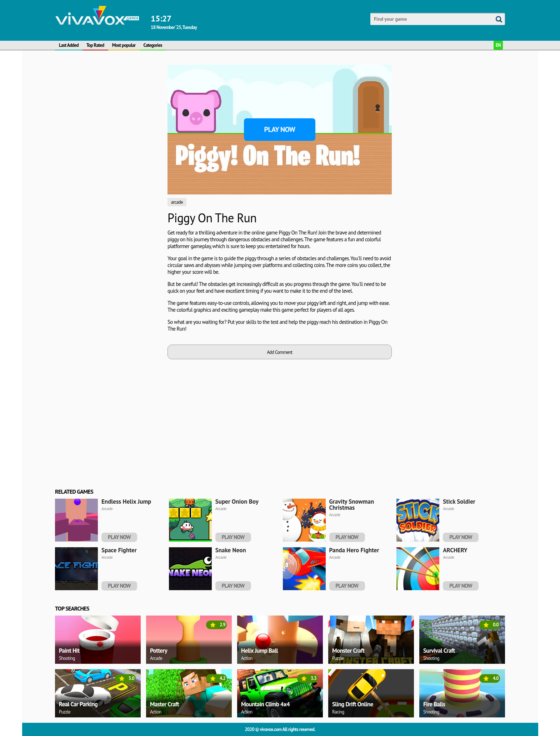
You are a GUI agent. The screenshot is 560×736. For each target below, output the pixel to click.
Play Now (280, 129)
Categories (153, 45)
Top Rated (95, 45)
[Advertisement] (109, 172)
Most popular (124, 45)
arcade (177, 202)
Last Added (69, 45)
